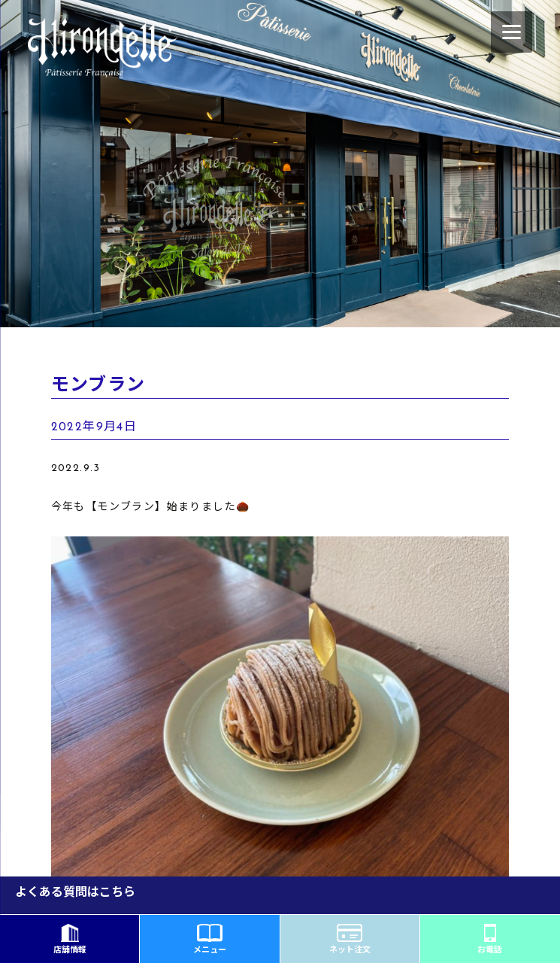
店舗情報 (70, 939)
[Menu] (512, 32)
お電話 (490, 939)
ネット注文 (350, 939)
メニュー (210, 939)
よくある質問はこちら (75, 893)
